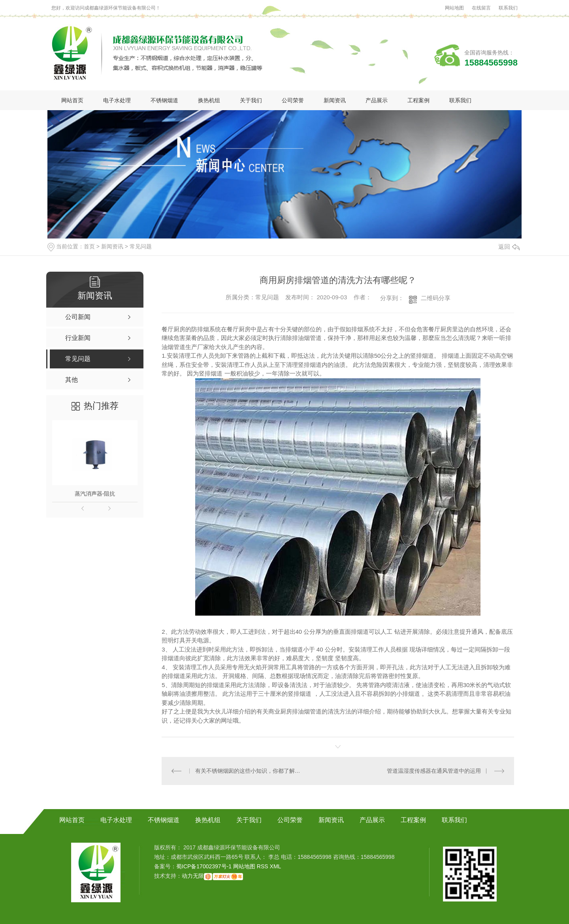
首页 (89, 246)
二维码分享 (436, 298)
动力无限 (193, 876)
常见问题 (141, 246)
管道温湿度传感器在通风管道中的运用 (434, 771)
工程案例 (418, 100)
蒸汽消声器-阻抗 (95, 494)
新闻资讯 (335, 100)
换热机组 (209, 100)
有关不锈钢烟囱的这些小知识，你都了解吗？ (250, 771)
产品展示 (377, 100)
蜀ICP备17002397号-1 (204, 866)
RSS (263, 866)
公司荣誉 (293, 100)
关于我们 (251, 100)
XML (276, 866)
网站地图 (454, 8)
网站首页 (72, 100)
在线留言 (481, 8)
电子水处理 (117, 100)
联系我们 (508, 8)
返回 (509, 247)
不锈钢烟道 (164, 100)
